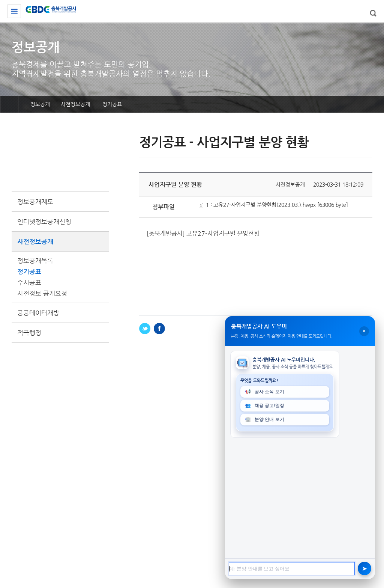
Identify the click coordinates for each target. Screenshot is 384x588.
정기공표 (29, 271)
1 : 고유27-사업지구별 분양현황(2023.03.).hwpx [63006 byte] (273, 205)
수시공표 (29, 282)
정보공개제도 (35, 202)
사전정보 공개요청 (42, 293)
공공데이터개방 (38, 313)
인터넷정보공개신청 (44, 222)
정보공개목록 (35, 261)
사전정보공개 (60, 241)
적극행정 (29, 333)
